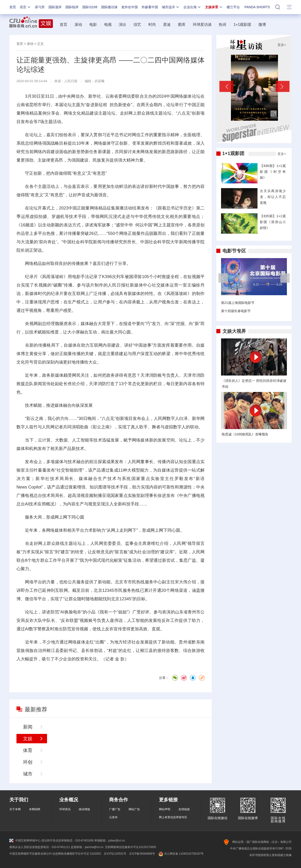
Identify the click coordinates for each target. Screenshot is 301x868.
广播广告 (115, 809)
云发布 (113, 817)
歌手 (143, 427)
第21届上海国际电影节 (238, 303)
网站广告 (134, 809)
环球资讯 (65, 809)
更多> (282, 45)
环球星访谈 (202, 25)
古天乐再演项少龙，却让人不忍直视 (273, 197)
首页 (13, 7)
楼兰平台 (233, 7)
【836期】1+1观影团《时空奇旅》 (273, 172)
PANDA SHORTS (257, 7)
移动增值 (84, 809)
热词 (222, 25)
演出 (123, 25)
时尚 (152, 25)
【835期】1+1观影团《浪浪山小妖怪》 (273, 222)
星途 (167, 25)
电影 (93, 25)
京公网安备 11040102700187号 (181, 854)
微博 (262, 25)
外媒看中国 (150, 7)
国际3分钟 (90, 7)
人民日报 (71, 81)
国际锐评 (72, 7)
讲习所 (40, 7)
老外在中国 (130, 7)
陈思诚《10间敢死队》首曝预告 (245, 434)
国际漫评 (55, 7)
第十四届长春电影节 (236, 311)
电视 (108, 25)
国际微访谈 (109, 7)
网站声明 (165, 809)
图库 (182, 25)
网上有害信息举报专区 (173, 817)
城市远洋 (171, 7)
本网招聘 (35, 809)
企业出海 (192, 7)
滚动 (78, 25)
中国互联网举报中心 (25, 841)
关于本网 (15, 809)
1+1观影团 (242, 25)
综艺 (137, 25)
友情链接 (184, 809)
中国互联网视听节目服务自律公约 (31, 854)
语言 (25, 7)
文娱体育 (214, 7)
